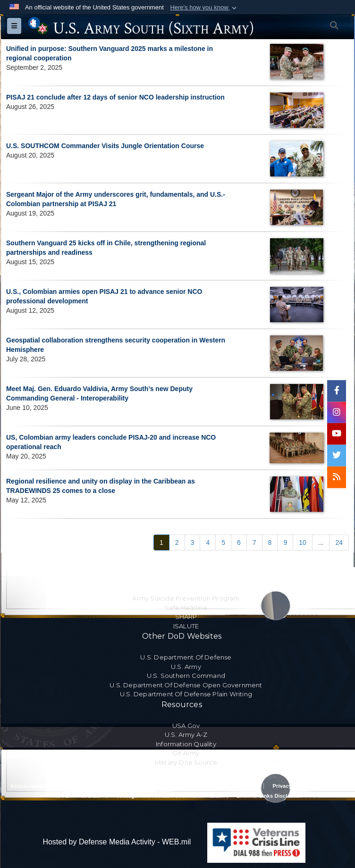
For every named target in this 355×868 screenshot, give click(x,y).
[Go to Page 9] (285, 542)
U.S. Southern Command (186, 676)
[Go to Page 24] (339, 542)
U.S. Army (186, 667)
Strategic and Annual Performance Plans (168, 796)
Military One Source (186, 762)
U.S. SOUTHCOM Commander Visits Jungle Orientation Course (105, 146)
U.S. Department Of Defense (186, 657)
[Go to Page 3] (193, 542)
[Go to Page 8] (270, 542)
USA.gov (186, 726)
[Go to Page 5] (223, 542)
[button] (204, 8)
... (321, 542)
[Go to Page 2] (177, 542)
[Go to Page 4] (208, 542)
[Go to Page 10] (303, 542)
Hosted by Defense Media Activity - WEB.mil (117, 842)
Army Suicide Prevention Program (186, 598)
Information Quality (186, 744)
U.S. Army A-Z (186, 734)
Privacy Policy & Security (224, 786)
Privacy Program (294, 786)
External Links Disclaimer (269, 796)
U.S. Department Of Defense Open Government (186, 685)
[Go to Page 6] (239, 542)
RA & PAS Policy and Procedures (133, 786)
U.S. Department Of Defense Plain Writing (186, 694)
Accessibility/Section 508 (42, 786)
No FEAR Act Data (76, 796)
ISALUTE (186, 626)
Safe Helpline (186, 608)
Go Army (186, 753)
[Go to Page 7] (254, 542)
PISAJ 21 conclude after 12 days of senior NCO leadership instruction (115, 97)
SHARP (186, 617)
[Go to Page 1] (161, 542)
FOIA (338, 786)
